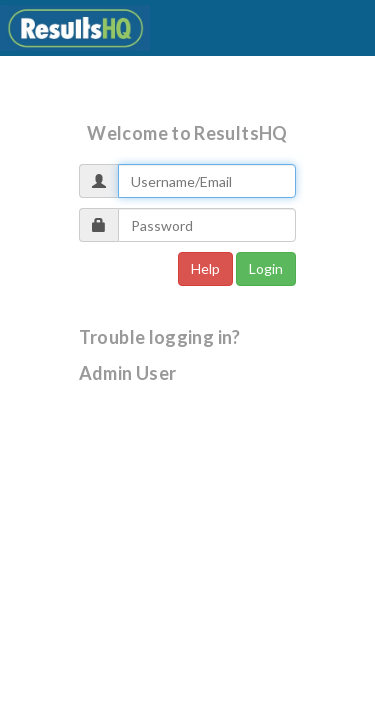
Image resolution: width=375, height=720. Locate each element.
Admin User (128, 373)
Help (205, 268)
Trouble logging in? (160, 337)
